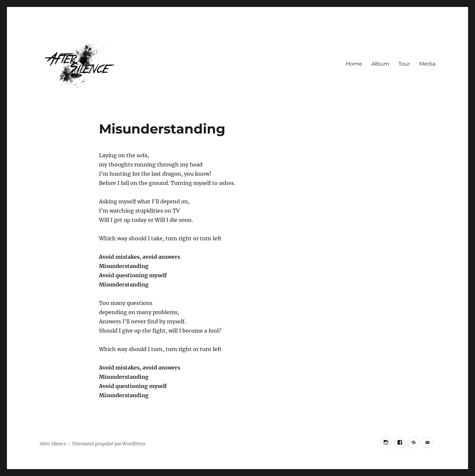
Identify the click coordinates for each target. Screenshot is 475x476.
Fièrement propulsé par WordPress (109, 444)
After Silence (53, 444)
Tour (404, 64)
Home (354, 64)
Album (380, 64)
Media (427, 64)
